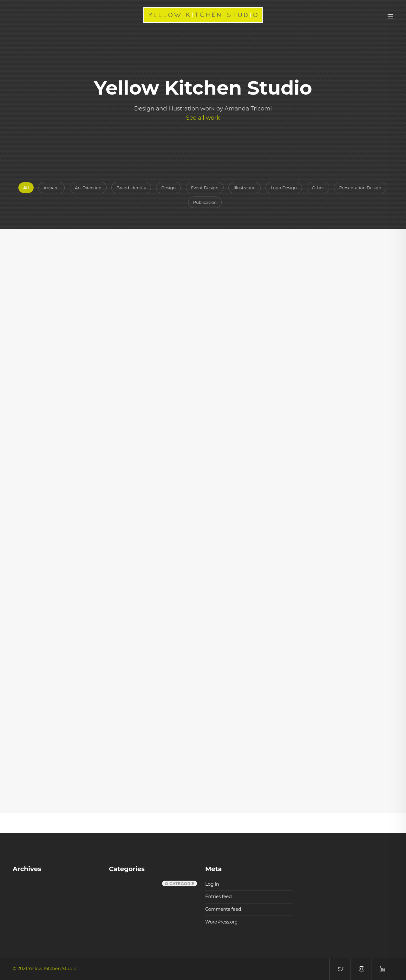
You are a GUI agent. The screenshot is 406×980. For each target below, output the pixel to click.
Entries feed (219, 897)
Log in (212, 884)
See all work (203, 118)
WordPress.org (221, 922)
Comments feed (223, 909)
